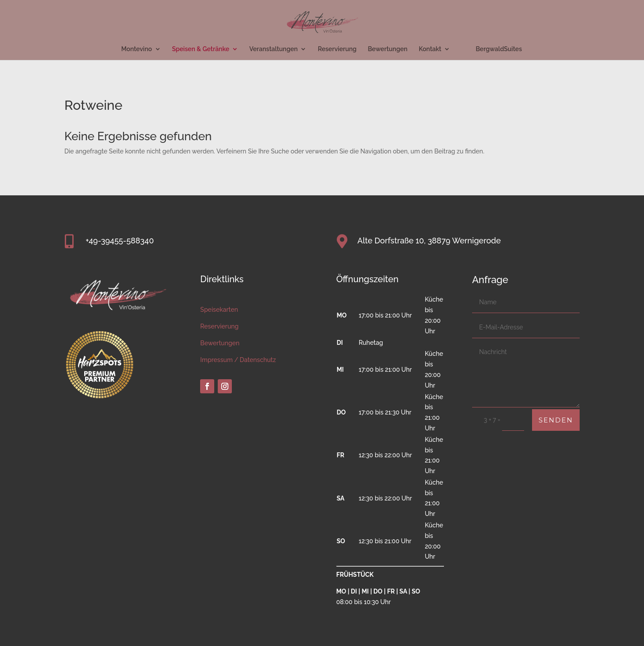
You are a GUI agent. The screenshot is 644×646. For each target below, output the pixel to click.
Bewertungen (387, 49)
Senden (556, 420)
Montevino (137, 49)
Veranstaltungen (274, 49)
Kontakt (430, 49)
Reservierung (337, 49)
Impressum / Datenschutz (238, 360)
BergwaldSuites (499, 49)
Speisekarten (219, 310)
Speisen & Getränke (201, 49)
